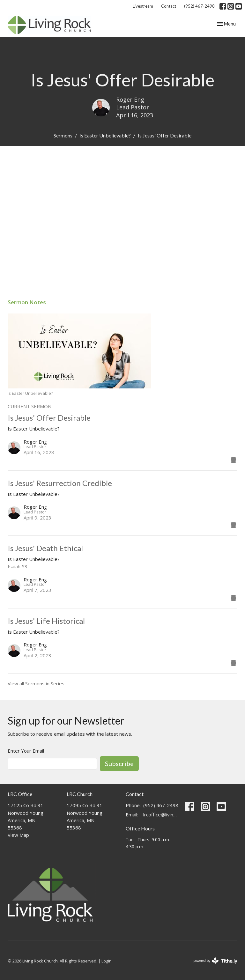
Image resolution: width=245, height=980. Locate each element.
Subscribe (119, 763)
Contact (169, 6)
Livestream (143, 6)
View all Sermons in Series (36, 683)
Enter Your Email (26, 751)
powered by (215, 961)
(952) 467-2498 (199, 6)
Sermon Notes (27, 302)
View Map (18, 835)
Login (107, 961)
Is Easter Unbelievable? (105, 135)
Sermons (63, 135)
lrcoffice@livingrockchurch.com (161, 814)
